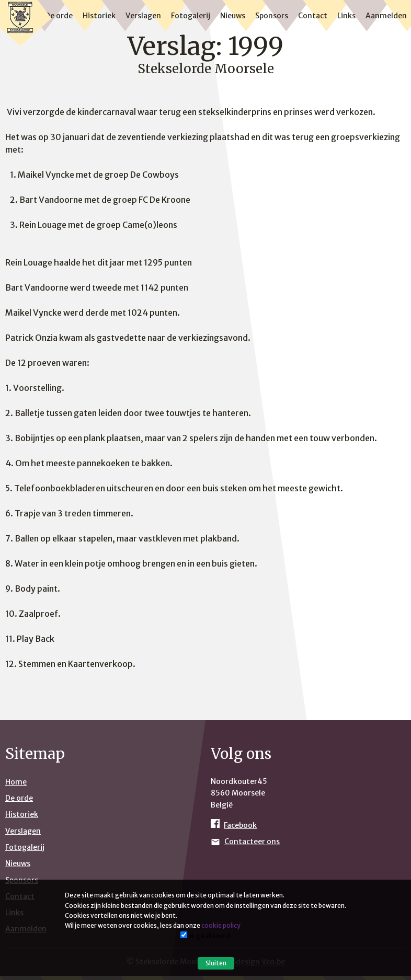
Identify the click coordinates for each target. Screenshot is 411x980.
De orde (59, 16)
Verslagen (143, 16)
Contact (313, 16)
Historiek (99, 16)
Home (16, 782)
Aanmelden (386, 16)
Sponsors (272, 16)
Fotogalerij (191, 16)
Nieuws (233, 16)
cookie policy (221, 925)
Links (346, 16)
